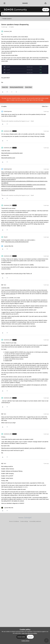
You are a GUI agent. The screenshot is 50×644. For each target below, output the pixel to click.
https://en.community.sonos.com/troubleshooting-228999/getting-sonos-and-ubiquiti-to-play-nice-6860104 (24, 182)
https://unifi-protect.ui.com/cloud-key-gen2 (12, 153)
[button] (2, 10)
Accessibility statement (35, 521)
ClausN (6, 237)
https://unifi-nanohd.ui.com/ (8, 158)
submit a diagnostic (11, 294)
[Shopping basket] (45, 3)
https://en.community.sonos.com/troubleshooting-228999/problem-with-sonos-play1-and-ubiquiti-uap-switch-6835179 (24, 179)
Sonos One (5, 87)
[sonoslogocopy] (25, 3)
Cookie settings (24, 521)
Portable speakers (7, 19)
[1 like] (7, 246)
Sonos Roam (28, 87)
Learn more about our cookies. (29, 633)
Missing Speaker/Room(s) (16, 87)
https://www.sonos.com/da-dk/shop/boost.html (17, 242)
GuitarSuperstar (8, 111)
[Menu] (4, 3)
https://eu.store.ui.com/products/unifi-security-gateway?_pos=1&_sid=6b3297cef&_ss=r (23, 448)
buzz (5, 285)
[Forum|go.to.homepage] (15, 10)
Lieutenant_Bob (8, 31)
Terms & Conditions (14, 521)
